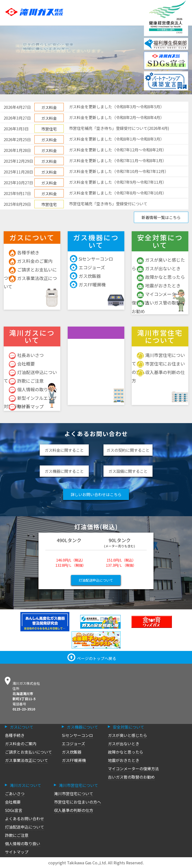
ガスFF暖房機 (89, 285)
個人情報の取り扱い (33, 389)
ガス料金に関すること (64, 450)
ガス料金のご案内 (31, 261)
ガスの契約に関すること (128, 450)
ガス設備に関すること (128, 471)
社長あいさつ (26, 355)
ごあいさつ (15, 794)
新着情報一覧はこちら (161, 217)
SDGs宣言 (14, 810)
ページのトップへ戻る (92, 658)
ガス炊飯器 (86, 276)
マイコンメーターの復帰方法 (133, 769)
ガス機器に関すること (64, 471)
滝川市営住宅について (74, 794)
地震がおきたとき (159, 286)
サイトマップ (26, 407)
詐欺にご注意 (26, 381)
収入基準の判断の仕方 (74, 810)
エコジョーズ (88, 267)
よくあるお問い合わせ (25, 819)
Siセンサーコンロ (92, 259)
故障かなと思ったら (161, 277)
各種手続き (24, 252)
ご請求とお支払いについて (28, 752)
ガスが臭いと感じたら (128, 735)
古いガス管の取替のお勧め (131, 777)
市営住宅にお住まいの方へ (77, 802)
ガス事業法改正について (26, 760)
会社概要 (22, 364)
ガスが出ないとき (159, 268)
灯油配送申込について (96, 580)
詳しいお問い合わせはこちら (96, 494)
